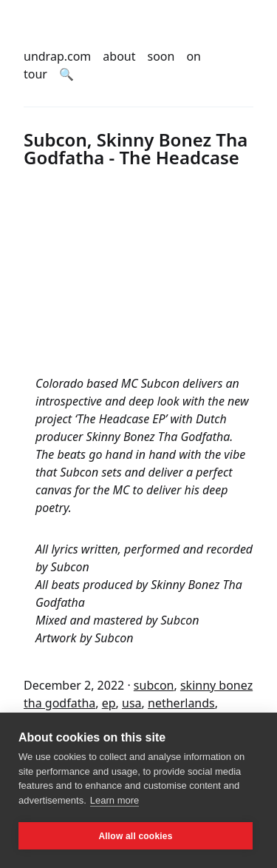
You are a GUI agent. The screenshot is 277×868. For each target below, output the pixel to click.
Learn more (114, 800)
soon (161, 56)
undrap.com (57, 56)
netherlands (181, 703)
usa (132, 703)
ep (109, 703)
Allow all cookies (135, 836)
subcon (154, 685)
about (119, 56)
